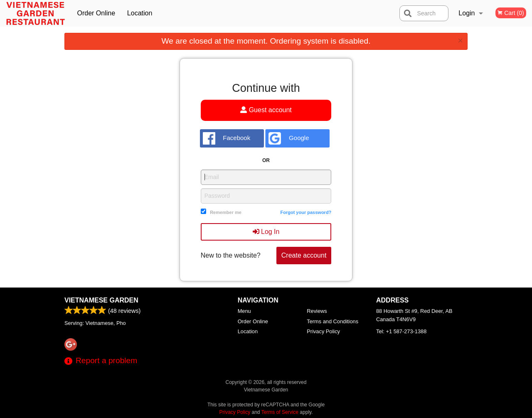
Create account (304, 255)
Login (467, 13)
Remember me (226, 212)
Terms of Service (280, 412)
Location (140, 13)
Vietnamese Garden (101, 300)
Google (289, 138)
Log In (266, 232)
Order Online (96, 13)
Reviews (317, 311)
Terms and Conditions (332, 321)
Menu (244, 311)
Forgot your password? (306, 212)
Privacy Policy (323, 331)
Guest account (266, 110)
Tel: (401, 331)
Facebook (227, 138)
